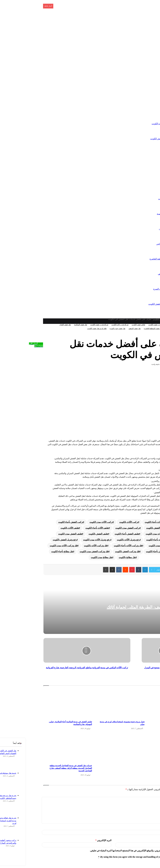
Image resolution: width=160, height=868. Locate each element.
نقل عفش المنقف (140, 274)
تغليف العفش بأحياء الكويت (101, 534)
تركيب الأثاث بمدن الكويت (75, 522)
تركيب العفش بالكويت (130, 528)
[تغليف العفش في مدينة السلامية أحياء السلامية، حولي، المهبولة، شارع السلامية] (42, 703)
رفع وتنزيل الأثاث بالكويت (102, 540)
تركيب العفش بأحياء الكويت (45, 522)
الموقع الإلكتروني (151, 840)
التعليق (155, 795)
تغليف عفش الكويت (112, 325)
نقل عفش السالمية (139, 214)
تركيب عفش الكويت (129, 325)
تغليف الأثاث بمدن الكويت (131, 534)
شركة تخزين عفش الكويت (136, 139)
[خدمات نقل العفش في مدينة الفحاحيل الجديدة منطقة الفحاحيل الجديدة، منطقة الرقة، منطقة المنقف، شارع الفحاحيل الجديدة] (42, 747)
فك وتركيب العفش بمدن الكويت (68, 551)
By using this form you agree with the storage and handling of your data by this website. (114, 857)
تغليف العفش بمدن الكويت (44, 534)
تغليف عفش (148, 169)
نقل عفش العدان (140, 229)
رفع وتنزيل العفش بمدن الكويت (137, 546)
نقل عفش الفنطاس (139, 244)
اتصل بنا (150, 94)
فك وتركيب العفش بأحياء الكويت (135, 551)
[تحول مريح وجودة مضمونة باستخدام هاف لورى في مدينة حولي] (94, 703)
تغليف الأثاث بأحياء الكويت (71, 528)
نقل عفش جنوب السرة (138, 289)
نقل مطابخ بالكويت (101, 557)
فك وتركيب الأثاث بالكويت (69, 546)
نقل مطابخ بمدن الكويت (75, 557)
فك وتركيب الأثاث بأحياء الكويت (102, 546)
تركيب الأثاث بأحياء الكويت (130, 522)
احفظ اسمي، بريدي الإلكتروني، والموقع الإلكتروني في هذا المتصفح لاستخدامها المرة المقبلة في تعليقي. (110, 851)
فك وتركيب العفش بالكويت (101, 551)
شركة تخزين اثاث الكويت (137, 124)
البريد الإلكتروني (77, 840)
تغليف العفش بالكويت (72, 534)
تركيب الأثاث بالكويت (103, 522)
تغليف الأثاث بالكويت (44, 528)
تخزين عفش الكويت (136, 319)
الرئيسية (150, 79)
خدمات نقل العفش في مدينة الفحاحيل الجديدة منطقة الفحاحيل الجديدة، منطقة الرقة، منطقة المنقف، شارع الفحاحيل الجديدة (45, 768)
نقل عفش (149, 184)
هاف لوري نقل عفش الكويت (135, 304)
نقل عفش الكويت (140, 199)
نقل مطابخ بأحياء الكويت (36, 551)
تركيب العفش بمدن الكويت (101, 528)
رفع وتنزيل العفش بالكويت (39, 540)
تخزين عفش (148, 109)
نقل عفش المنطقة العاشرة (136, 259)
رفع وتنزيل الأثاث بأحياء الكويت (134, 540)
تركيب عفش (148, 154)
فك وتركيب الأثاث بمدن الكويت (38, 546)
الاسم (156, 828)
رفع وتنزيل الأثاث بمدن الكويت (71, 540)
